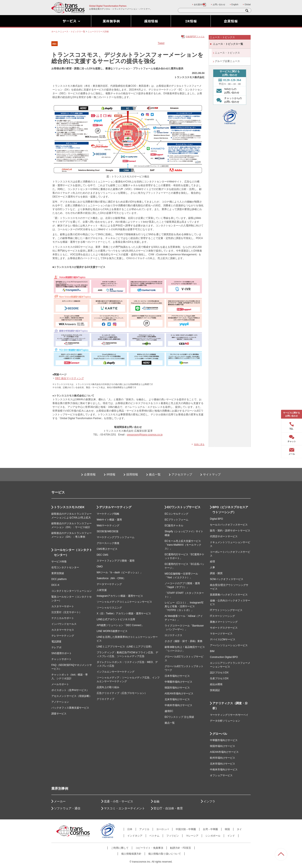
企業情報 (90, 474)
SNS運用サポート (62, 653)
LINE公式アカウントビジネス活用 (116, 619)
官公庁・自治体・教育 (168, 808)
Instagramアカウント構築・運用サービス (120, 596)
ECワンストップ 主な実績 (179, 717)
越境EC (169, 711)
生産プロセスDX (219, 678)
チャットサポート (61, 659)
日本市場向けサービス (177, 676)
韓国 (227, 829)
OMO (100, 567)
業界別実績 (58, 573)
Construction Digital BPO (224, 657)
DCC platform (59, 579)
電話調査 (56, 642)
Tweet (161, 43)
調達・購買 (216, 573)
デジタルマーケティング (115, 507)
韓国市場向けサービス (177, 688)
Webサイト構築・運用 (109, 520)
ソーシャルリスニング (109, 608)
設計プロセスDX (219, 673)
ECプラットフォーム (176, 520)
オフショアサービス (221, 775)
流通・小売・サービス (118, 801)
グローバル (220, 734)
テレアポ (56, 647)
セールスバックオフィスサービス (229, 525)
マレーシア (192, 836)
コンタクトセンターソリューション (72, 591)
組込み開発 (216, 684)
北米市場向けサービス (177, 699)
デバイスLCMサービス (223, 639)
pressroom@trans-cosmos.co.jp (145, 435)
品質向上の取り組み (108, 687)
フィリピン (173, 836)
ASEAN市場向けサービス (179, 694)
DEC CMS (102, 555)
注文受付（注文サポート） (66, 612)
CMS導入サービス (107, 549)
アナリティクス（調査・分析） (230, 706)
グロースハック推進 (108, 543)
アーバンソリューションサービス (229, 645)
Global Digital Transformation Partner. (108, 6)
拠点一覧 (155, 474)
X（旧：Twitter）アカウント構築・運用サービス (124, 614)
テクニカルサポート (63, 618)
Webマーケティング (108, 526)
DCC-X (55, 585)
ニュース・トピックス (227, 53)
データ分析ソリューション (225, 721)
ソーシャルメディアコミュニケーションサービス (124, 602)
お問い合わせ (219, 5)
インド (231, 836)
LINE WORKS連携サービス (112, 631)
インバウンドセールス (64, 624)
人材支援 (102, 590)
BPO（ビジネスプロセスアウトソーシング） (230, 510)
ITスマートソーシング (222, 616)
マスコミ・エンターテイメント (124, 808)
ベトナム (154, 836)
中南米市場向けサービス (178, 705)
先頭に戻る (199, 444)
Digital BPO (216, 519)
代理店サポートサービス (224, 536)
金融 (156, 801)
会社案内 (200, 5)
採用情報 (132, 474)
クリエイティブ (105, 699)
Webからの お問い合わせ (227, 91)
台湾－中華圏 (210, 829)
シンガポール (213, 836)
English (235, 5)
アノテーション (60, 702)
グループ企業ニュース (227, 61)
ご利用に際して (120, 848)
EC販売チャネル (174, 526)
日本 (130, 829)
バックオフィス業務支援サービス (70, 708)
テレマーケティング (63, 636)
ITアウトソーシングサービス (226, 610)
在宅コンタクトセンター (65, 567)
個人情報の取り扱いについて (165, 854)
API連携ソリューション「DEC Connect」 (120, 625)
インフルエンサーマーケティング (116, 672)
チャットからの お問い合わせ (228, 100)
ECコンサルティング (176, 514)
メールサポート (60, 684)
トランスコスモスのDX (69, 507)
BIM (212, 651)
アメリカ (144, 829)
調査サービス (59, 714)
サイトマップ (212, 474)
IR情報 (111, 474)
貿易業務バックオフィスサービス (229, 595)
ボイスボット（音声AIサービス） (70, 690)
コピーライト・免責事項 (149, 848)
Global (248, 5)
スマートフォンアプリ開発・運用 (116, 561)
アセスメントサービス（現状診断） (72, 696)
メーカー (60, 801)
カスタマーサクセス (63, 630)
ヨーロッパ (163, 829)
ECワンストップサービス (184, 507)
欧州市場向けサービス (223, 758)
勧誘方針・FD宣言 (181, 848)
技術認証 (215, 690)
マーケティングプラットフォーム (116, 537)
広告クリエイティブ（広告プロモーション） (122, 693)
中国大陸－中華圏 (186, 829)
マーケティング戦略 (108, 514)
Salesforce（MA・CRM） (111, 578)
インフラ (209, 801)
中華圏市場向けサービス (178, 682)
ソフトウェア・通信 (67, 808)
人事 (212, 567)
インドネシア (135, 836)
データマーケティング (109, 584)
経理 (212, 562)
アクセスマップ (182, 474)
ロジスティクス (173, 635)
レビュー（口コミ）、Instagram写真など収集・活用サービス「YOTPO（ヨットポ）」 (184, 606)
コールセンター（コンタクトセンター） (73, 552)
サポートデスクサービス (224, 628)
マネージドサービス (221, 634)
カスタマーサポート (63, 606)
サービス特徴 (59, 562)
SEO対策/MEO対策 (108, 531)
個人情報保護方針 (131, 854)
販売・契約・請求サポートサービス (230, 531)
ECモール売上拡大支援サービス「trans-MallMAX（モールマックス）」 (183, 545)
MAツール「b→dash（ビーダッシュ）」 (120, 572)
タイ (239, 829)
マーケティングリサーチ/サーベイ (229, 715)
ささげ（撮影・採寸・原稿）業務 (184, 641)
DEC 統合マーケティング (70, 378)
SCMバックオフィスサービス (227, 579)
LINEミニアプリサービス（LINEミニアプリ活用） (125, 647)
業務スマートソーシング (224, 622)
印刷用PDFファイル (195, 37)
